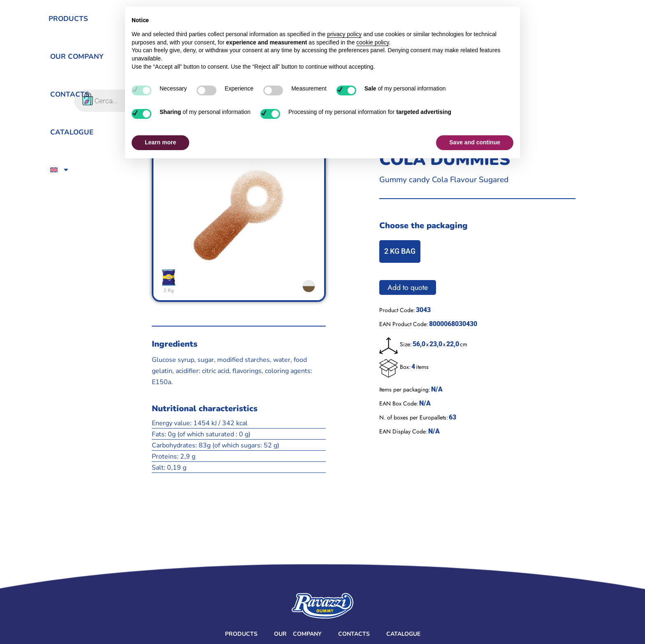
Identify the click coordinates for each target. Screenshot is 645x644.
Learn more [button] (160, 142)
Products (241, 634)
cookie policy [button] (372, 42)
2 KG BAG (400, 251)
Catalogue (403, 634)
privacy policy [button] (344, 34)
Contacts (354, 634)
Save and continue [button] (475, 142)
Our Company (298, 634)
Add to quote (408, 287)
